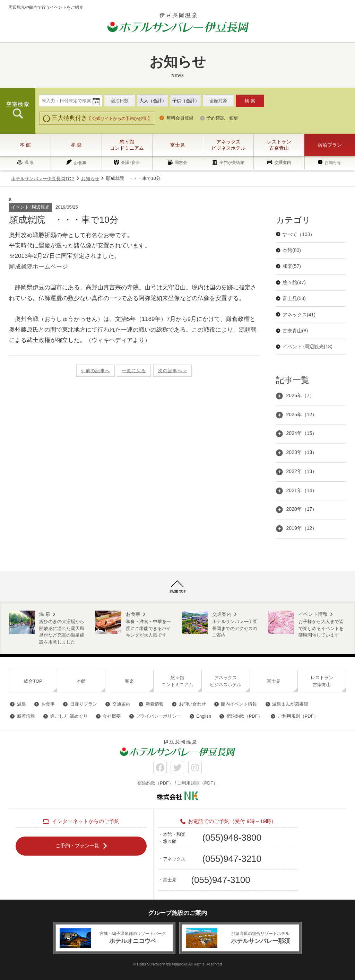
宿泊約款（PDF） (244, 716)
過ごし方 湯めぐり (69, 716)
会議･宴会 (130, 163)
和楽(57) (292, 266)
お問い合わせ (192, 704)
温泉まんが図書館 (290, 704)
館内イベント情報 (239, 704)
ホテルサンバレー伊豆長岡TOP (43, 179)
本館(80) (292, 250)
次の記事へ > (172, 371)
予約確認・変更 (222, 118)
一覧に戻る (134, 371)
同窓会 (181, 163)
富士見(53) (294, 298)
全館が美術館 (232, 163)
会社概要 (112, 716)
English (204, 716)
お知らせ (333, 163)
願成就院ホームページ (38, 267)
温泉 (21, 704)
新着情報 (155, 704)
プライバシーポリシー (158, 716)
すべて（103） (299, 234)
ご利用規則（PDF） (298, 716)
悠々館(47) (294, 282)
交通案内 (283, 163)
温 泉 (29, 163)
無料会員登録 (180, 118)
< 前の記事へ (96, 371)
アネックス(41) (299, 315)
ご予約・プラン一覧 (77, 846)
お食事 (80, 163)
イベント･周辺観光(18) (308, 347)
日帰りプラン (84, 704)
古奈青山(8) (295, 331)
